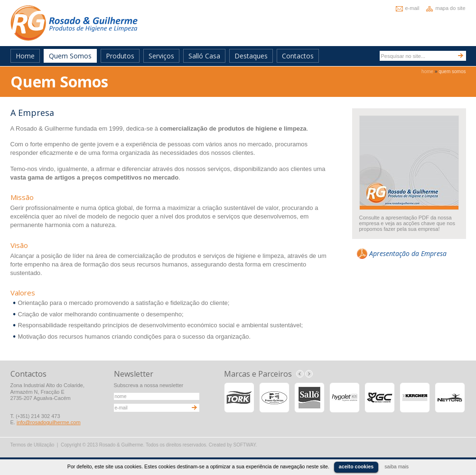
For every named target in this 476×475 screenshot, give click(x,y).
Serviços (161, 56)
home (427, 71)
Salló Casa (204, 56)
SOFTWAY (245, 445)
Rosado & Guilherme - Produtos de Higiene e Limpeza (74, 23)
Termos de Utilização (33, 445)
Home (25, 56)
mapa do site (451, 8)
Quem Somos (70, 56)
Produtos (120, 56)
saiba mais (397, 466)
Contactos (298, 56)
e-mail (412, 8)
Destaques (251, 56)
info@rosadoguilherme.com (49, 422)
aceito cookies (356, 466)
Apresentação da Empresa (408, 253)
